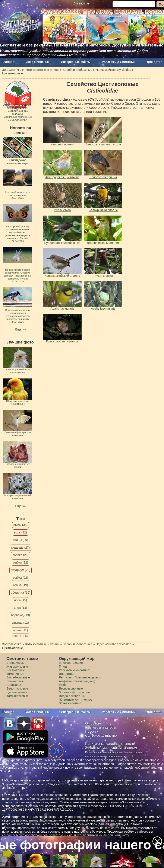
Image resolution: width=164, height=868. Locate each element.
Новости (92, 731)
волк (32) (20, 532)
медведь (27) (21, 548)
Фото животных (38, 62)
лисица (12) (20, 623)
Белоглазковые (17, 688)
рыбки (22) (21, 562)
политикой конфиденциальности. (107, 835)
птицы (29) (21, 540)
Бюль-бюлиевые (18, 677)
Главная (8, 62)
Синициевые (15, 663)
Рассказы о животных (119, 62)
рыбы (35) (21, 525)
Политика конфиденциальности (110, 744)
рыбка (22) (21, 578)
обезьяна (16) (20, 593)
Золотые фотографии (74, 692)
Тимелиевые (15, 674)
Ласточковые (16, 670)
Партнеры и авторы (101, 727)
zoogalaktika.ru (49, 817)
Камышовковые (18, 696)
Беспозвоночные (71, 688)
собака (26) (20, 555)
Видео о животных (72, 696)
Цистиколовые (17, 692)
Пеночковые (15, 681)
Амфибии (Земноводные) (77, 681)
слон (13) (20, 608)
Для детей (154, 62)
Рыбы (63, 685)
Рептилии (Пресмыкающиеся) (80, 677)
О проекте (93, 723)
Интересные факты (76, 62)
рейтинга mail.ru (130, 780)
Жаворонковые (17, 667)
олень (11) (20, 630)
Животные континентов (76, 700)
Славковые (14, 685)
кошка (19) (20, 585)
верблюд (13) (20, 615)
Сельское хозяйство (101, 735)
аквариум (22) (20, 570)
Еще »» (20, 329)
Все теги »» (21, 636)
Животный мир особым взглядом (111, 748)
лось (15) (21, 600)
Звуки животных (70, 703)
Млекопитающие (71, 663)
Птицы (64, 667)
